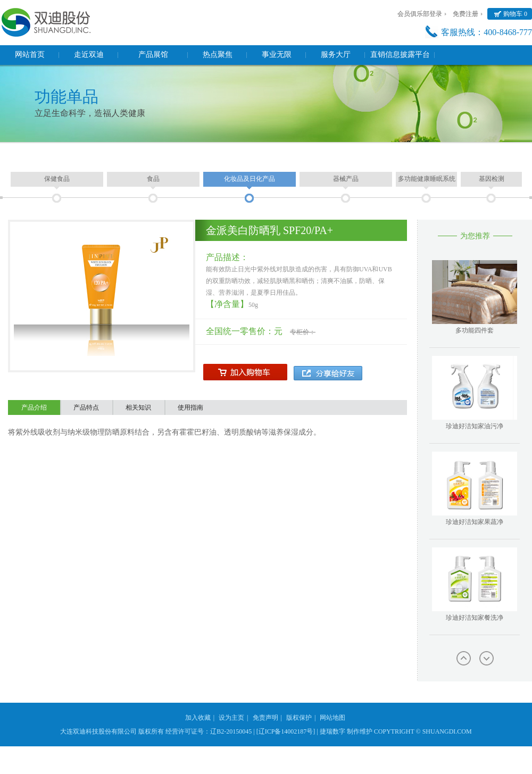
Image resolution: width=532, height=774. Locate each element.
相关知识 (138, 407)
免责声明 (265, 718)
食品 (153, 179)
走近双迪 (89, 55)
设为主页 (231, 718)
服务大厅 (336, 55)
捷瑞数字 (332, 731)
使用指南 (190, 407)
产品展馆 (153, 55)
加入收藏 (198, 718)
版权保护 (299, 718)
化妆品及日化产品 (250, 179)
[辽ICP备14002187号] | (287, 731)
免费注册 (465, 14)
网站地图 (332, 718)
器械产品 (346, 179)
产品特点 (86, 407)
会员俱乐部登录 (420, 14)
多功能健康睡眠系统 (427, 179)
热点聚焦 (218, 55)
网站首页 (30, 55)
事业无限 (277, 55)
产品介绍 (34, 407)
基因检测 (492, 179)
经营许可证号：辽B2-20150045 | (210, 731)
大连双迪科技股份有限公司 (98, 731)
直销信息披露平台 (400, 55)
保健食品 (57, 179)
